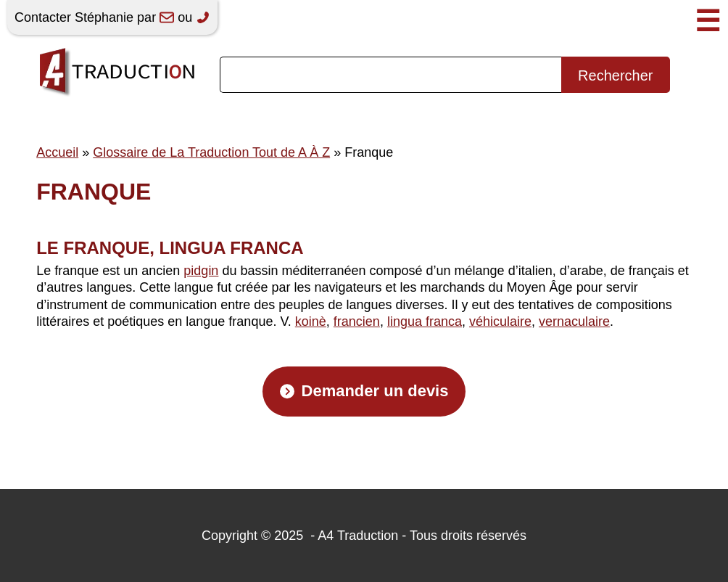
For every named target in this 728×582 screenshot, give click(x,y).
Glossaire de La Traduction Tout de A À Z (211, 152)
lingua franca (425, 321)
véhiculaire (500, 321)
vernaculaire (574, 321)
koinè (311, 321)
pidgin (201, 271)
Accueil (57, 152)
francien (357, 321)
